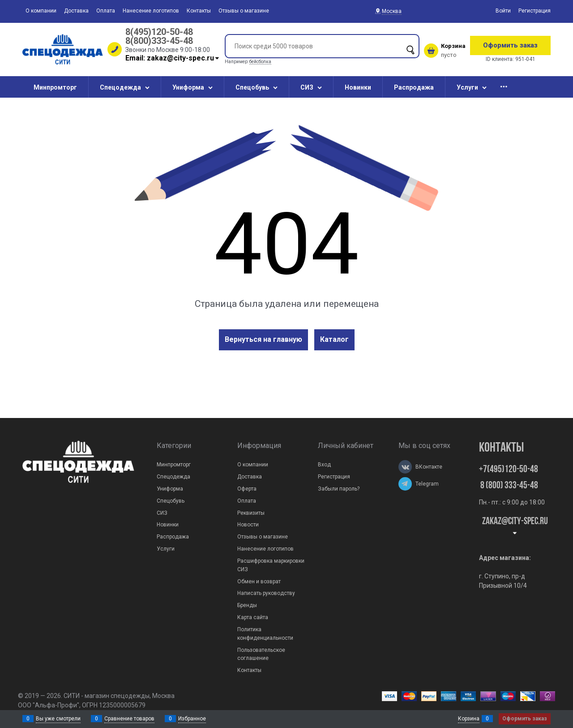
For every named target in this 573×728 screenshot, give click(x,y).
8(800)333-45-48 (159, 41)
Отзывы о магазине (244, 11)
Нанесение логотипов (151, 11)
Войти (503, 11)
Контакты (199, 11)
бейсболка (260, 62)
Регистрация (535, 11)
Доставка (76, 11)
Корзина (469, 719)
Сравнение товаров (129, 719)
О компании (41, 11)
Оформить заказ (510, 45)
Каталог (334, 339)
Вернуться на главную (263, 339)
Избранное (192, 719)
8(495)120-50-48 (159, 32)
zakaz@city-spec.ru (515, 526)
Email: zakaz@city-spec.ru (173, 58)
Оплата (106, 11)
